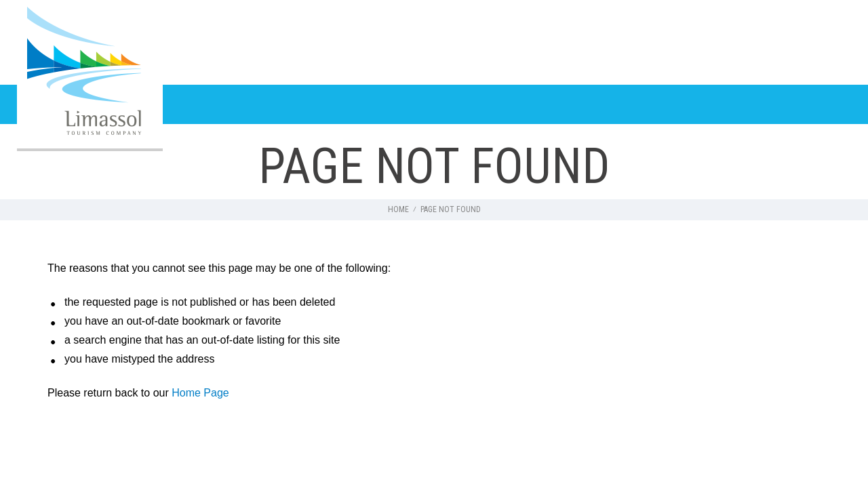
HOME (398, 209)
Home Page (200, 393)
